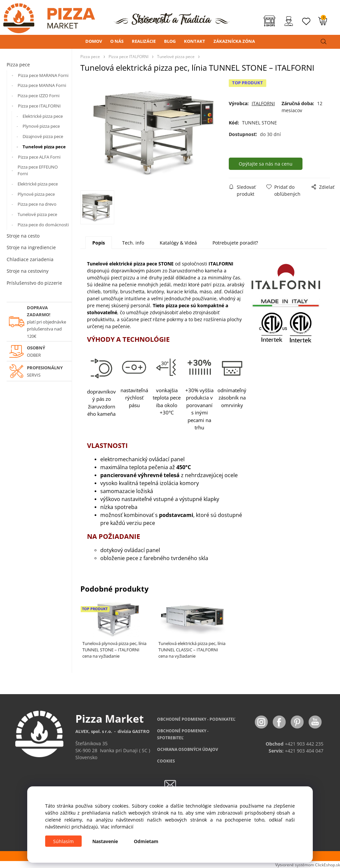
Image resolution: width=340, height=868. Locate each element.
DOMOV (94, 41)
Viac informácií (117, 827)
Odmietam (146, 841)
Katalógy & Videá (178, 243)
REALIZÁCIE (144, 41)
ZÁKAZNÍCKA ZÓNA (234, 41)
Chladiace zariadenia (30, 259)
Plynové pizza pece (41, 126)
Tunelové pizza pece (44, 147)
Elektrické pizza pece (43, 116)
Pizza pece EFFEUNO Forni (38, 170)
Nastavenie (105, 841)
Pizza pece (18, 65)
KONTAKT (195, 41)
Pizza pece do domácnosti (43, 225)
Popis (99, 243)
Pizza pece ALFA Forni (39, 157)
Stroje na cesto (23, 236)
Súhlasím (63, 841)
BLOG (170, 41)
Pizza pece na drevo (37, 204)
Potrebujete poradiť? (235, 243)
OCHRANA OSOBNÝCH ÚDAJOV (188, 749)
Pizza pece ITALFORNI (39, 106)
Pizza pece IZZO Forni (39, 96)
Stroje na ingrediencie (31, 247)
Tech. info (133, 243)
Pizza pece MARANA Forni (43, 75)
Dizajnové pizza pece (43, 136)
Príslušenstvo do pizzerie (34, 283)
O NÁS (117, 41)
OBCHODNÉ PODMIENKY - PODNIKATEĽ (196, 719)
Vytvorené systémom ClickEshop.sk (308, 865)
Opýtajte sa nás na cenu (266, 164)
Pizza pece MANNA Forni (42, 85)
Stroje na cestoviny (28, 271)
